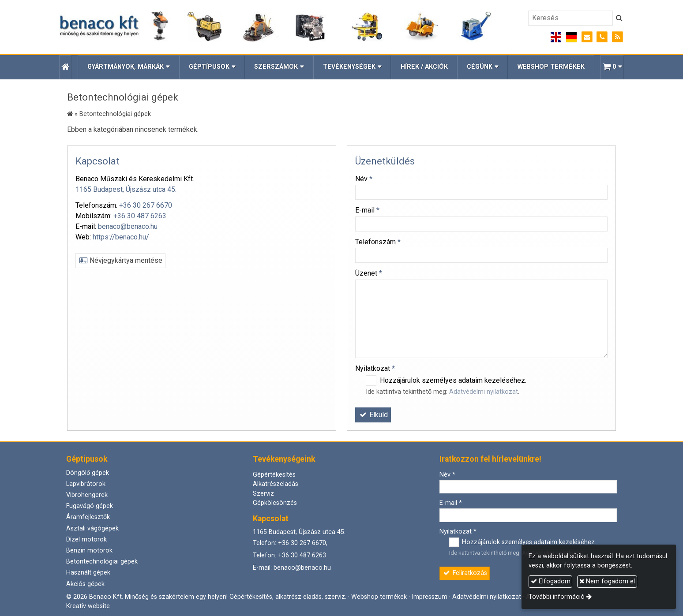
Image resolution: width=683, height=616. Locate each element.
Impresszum (430, 597)
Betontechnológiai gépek (102, 562)
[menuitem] (424, 67)
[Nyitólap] (276, 27)
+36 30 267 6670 (146, 205)
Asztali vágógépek (92, 528)
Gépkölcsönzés (275, 503)
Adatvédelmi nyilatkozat (484, 392)
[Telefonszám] (602, 37)
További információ (557, 597)
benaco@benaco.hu (128, 226)
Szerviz (263, 494)
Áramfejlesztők (88, 517)
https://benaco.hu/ (121, 237)
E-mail (367, 210)
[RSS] (617, 37)
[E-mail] (587, 37)
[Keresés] (570, 18)
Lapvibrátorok (86, 484)
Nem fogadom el (607, 581)
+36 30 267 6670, (303, 543)
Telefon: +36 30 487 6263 (289, 555)
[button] (612, 67)
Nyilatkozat (375, 368)
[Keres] (619, 18)
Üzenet (369, 273)
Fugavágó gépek (90, 506)
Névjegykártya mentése (120, 260)
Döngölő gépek (88, 473)
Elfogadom (551, 581)
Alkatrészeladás (276, 484)
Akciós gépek (85, 584)
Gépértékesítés (274, 475)
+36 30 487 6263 (140, 216)
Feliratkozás (465, 573)
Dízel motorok (86, 539)
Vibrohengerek (87, 495)
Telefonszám (378, 242)
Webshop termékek (379, 597)
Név (364, 179)
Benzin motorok (89, 551)
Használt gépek (88, 573)
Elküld (373, 415)
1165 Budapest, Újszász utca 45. (126, 189)
